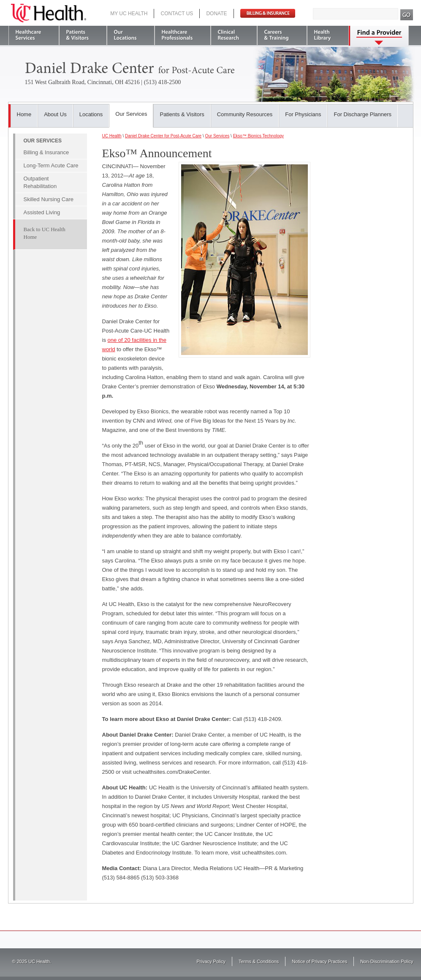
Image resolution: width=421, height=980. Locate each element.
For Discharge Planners (363, 114)
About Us (55, 114)
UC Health (49, 13)
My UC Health (129, 14)
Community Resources (245, 114)
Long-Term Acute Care (51, 165)
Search (407, 15)
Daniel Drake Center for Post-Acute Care (163, 136)
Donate (216, 14)
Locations (91, 114)
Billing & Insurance (46, 152)
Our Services (131, 114)
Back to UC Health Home (45, 233)
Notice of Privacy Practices (319, 961)
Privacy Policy (211, 961)
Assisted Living (42, 212)
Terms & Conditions (259, 961)
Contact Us (177, 14)
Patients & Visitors (182, 114)
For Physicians (303, 114)
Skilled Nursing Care (49, 199)
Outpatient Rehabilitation (40, 182)
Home (24, 114)
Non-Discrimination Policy (387, 961)
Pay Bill (268, 13)
